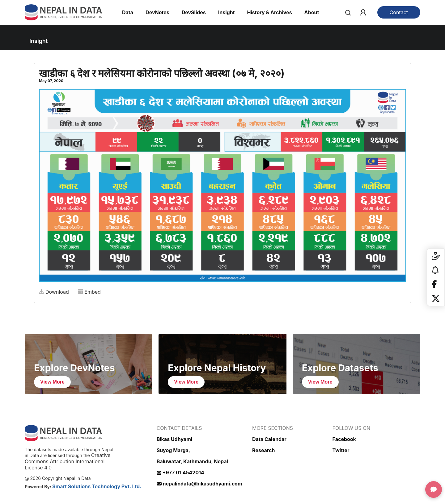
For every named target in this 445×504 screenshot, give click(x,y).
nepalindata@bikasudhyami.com (199, 484)
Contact (399, 12)
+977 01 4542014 (180, 472)
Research (263, 450)
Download (54, 292)
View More (52, 382)
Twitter (341, 450)
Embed (89, 292)
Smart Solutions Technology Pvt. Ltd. (97, 486)
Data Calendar (269, 439)
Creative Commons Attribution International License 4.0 (68, 461)
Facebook (344, 439)
